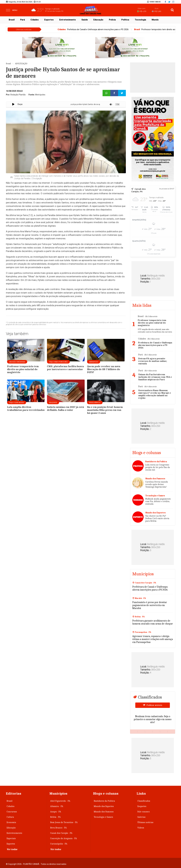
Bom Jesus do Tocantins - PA (64, 822)
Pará (23, 20)
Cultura (10, 817)
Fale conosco (144, 812)
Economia (11, 822)
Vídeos (141, 828)
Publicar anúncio (154, 705)
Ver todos (56, 849)
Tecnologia (140, 20)
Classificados (144, 801)
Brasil (12, 20)
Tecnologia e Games (103, 817)
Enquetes (142, 806)
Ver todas (12, 849)
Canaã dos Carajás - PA (61, 833)
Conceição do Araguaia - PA (64, 838)
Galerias (141, 817)
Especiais (11, 838)
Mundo (155, 20)
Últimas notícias (145, 822)
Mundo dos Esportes (104, 806)
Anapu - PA (56, 812)
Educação (98, 20)
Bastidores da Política (104, 801)
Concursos (12, 812)
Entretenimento (68, 20)
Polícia (112, 20)
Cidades (35, 20)
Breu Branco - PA (58, 828)
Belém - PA (55, 817)
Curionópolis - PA (59, 844)
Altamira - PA (57, 806)
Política (125, 20)
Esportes (49, 20)
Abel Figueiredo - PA (60, 801)
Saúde (85, 20)
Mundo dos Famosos (104, 812)
